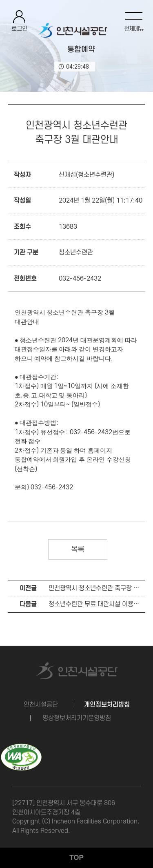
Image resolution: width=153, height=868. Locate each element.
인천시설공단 (41, 705)
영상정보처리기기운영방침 (77, 718)
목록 (78, 550)
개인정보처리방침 (107, 705)
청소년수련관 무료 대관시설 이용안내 (97, 604)
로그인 (19, 29)
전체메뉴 (134, 29)
